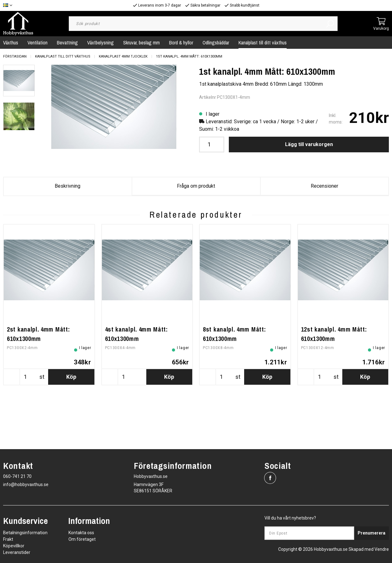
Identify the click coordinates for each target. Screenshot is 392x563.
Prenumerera (372, 533)
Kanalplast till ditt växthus (263, 43)
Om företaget (82, 539)
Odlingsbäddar (216, 43)
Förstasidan (15, 56)
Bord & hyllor (181, 43)
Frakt (8, 539)
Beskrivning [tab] (68, 186)
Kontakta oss (81, 533)
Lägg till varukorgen (309, 144)
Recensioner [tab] (324, 186)
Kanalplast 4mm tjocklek (123, 56)
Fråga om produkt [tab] (196, 186)
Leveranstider (17, 552)
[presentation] (19, 81)
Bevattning (67, 43)
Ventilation (38, 43)
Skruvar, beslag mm (141, 43)
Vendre (382, 549)
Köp (71, 422)
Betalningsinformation (25, 533)
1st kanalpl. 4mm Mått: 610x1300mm (189, 56)
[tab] (19, 81)
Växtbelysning (101, 43)
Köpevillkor (14, 546)
